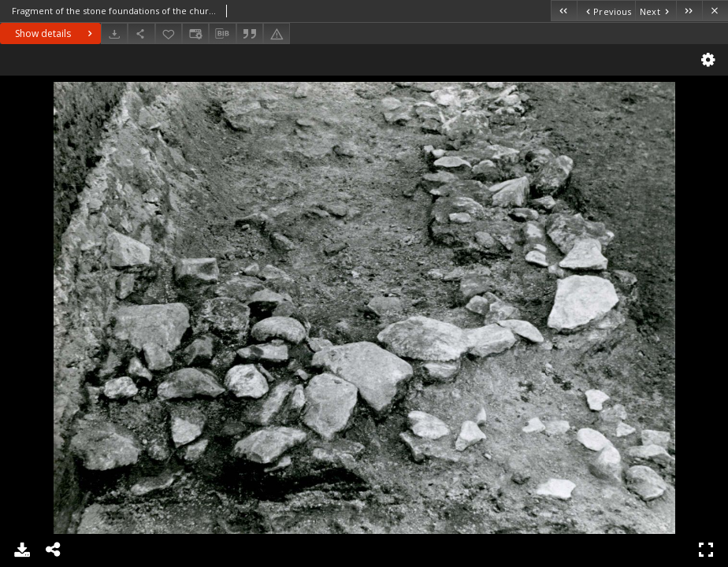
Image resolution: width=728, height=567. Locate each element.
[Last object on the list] (689, 11)
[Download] (114, 33)
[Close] (715, 11)
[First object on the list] (564, 11)
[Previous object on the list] (606, 11)
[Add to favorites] (169, 33)
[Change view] (195, 33)
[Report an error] (277, 33)
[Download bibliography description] (222, 34)
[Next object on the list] (656, 11)
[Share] (141, 33)
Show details (56, 33)
